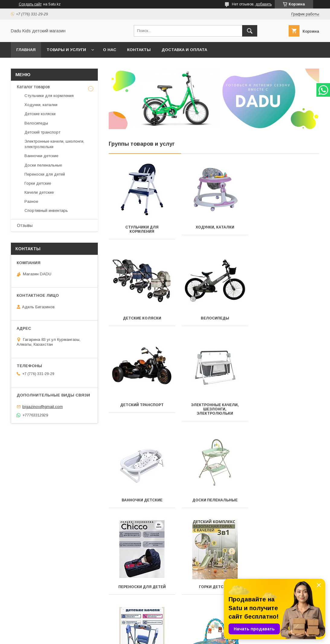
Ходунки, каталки (214, 227)
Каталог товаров (33, 87)
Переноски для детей (286, 413)
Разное (286, 500)
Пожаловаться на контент (179, 636)
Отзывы (25, 225)
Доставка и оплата (184, 50)
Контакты (139, 50)
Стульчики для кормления (142, 229)
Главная (26, 50)
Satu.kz (192, 630)
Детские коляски (286, 227)
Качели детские (214, 500)
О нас (110, 50)
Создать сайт (30, 4)
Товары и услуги (66, 50)
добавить (264, 4)
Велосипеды (142, 318)
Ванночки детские (142, 413)
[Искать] (250, 31)
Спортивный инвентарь (142, 587)
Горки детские (142, 500)
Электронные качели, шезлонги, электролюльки (286, 322)
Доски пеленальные (214, 413)
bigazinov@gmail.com (43, 407)
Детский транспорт (214, 318)
